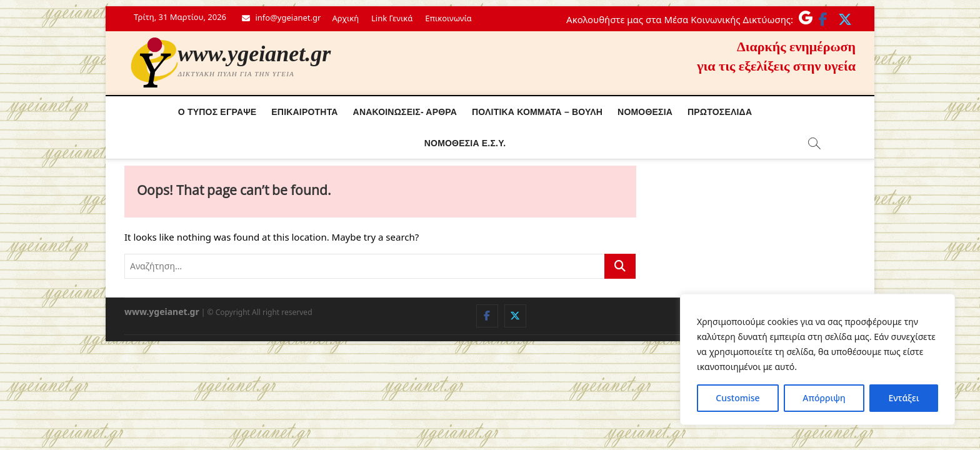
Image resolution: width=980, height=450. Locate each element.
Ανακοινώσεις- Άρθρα (405, 112)
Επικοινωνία (448, 18)
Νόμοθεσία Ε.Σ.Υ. (465, 143)
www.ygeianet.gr (255, 54)
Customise (737, 398)
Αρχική (345, 18)
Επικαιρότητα (304, 112)
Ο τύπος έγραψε (217, 112)
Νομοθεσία (645, 112)
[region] (817, 359)
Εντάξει (903, 398)
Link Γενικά (392, 18)
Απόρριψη (824, 398)
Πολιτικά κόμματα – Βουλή (537, 112)
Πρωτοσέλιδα (720, 112)
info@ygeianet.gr (281, 17)
